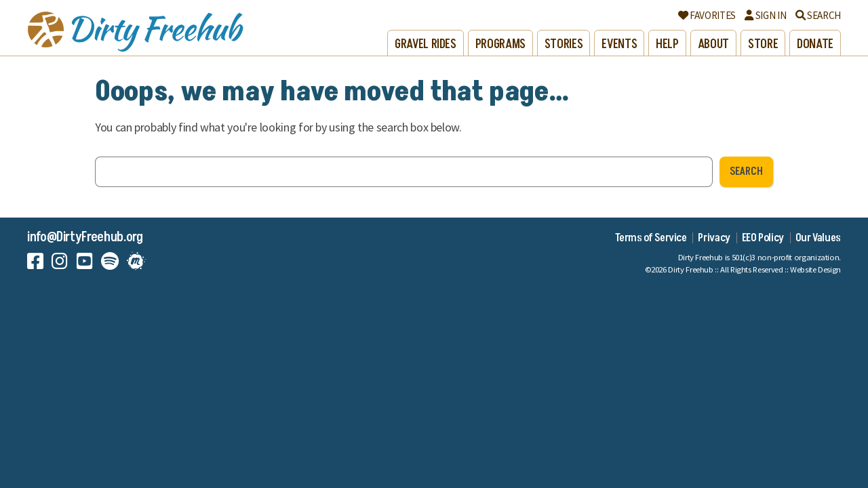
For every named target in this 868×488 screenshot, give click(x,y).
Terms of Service (651, 238)
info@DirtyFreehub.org (85, 237)
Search (818, 15)
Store (763, 44)
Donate (815, 44)
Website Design (815, 269)
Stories (564, 44)
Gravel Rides (426, 44)
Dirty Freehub (690, 269)
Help (667, 44)
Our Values (818, 238)
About (713, 44)
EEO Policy (763, 238)
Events (619, 44)
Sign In (765, 15)
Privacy (714, 238)
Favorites (707, 15)
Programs (500, 44)
